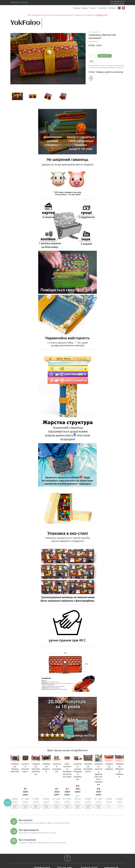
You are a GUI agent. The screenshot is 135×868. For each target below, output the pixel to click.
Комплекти (103, 8)
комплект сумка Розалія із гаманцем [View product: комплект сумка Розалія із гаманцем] (78, 772)
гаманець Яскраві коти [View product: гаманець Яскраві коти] (88, 768)
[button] (119, 8)
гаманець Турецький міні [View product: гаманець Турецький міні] (15, 768)
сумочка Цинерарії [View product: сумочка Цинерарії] (57, 768)
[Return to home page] (22, 8)
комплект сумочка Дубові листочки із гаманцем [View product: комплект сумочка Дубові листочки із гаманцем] (99, 774)
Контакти (112, 8)
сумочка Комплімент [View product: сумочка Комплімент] (25, 768)
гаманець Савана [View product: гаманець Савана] (109, 766)
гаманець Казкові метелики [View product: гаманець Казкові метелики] (36, 769)
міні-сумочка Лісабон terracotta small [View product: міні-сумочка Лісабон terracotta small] (67, 770)
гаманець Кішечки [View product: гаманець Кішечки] (46, 768)
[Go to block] (67, 858)
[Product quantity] (92, 56)
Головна (76, 8)
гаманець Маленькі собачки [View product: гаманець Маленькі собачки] (119, 770)
